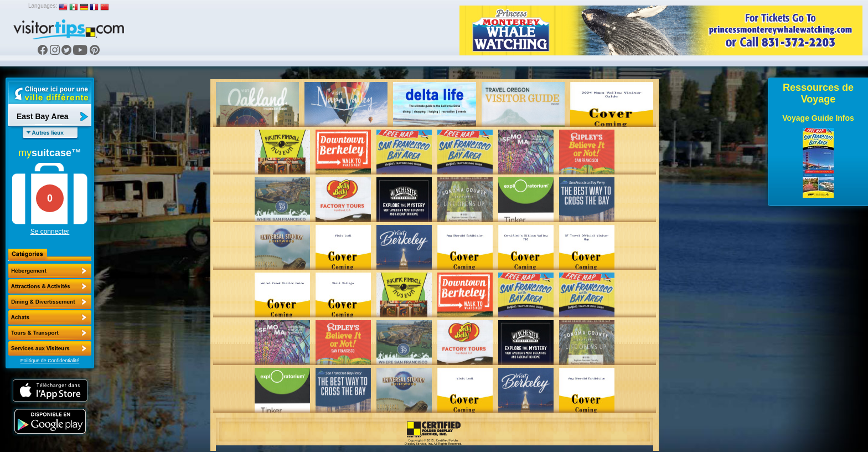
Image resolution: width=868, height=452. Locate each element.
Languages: (43, 6)
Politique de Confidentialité (50, 361)
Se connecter (50, 232)
